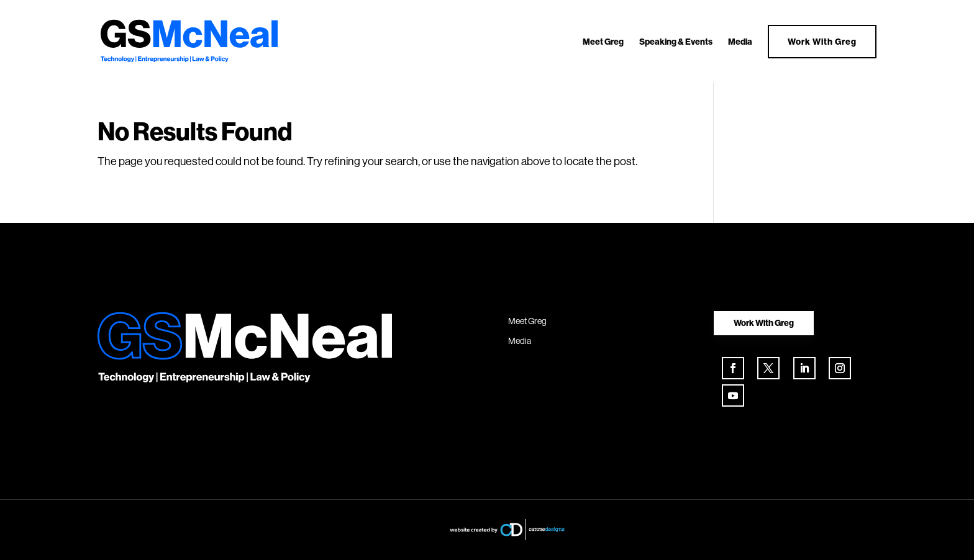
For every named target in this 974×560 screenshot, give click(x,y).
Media (740, 42)
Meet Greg (603, 42)
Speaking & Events (676, 42)
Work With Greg (822, 42)
